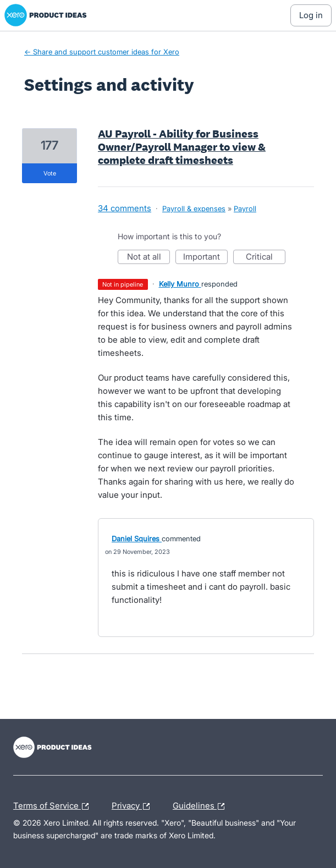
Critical (266, 258)
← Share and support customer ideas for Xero (102, 52)
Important (205, 258)
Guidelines (201, 806)
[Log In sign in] (311, 15)
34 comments (125, 208)
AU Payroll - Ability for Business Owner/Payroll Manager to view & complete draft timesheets (182, 147)
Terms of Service (54, 806)
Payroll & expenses (194, 208)
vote (50, 173)
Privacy (133, 806)
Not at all (149, 258)
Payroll (245, 208)
